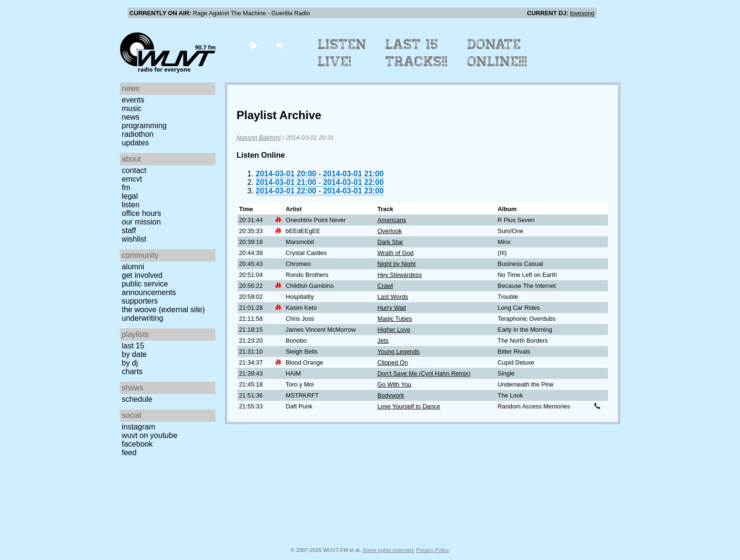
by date (134, 354)
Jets (383, 341)
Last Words (393, 297)
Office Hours (142, 213)
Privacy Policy (433, 550)
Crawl (385, 286)
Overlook (390, 231)
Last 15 (133, 346)
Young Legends (399, 351)
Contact (134, 170)
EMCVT (132, 179)
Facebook (137, 444)
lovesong (582, 13)
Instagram (139, 427)
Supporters (140, 301)
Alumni (133, 267)
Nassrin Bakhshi (259, 137)
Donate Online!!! (497, 53)
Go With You (394, 384)
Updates (136, 143)
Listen (131, 205)
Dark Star (390, 242)
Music (132, 108)
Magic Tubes (395, 319)
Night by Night (396, 264)
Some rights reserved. (389, 550)
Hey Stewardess (400, 275)
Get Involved (142, 275)
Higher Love (394, 330)
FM (126, 188)
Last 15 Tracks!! (417, 53)
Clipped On (393, 362)
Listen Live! (342, 53)
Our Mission (142, 222)
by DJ (130, 363)
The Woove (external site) (163, 310)
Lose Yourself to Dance (409, 406)
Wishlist (134, 239)
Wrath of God (395, 253)
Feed (129, 453)
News (131, 117)
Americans (392, 220)
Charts (132, 372)
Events (133, 100)
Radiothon (138, 134)
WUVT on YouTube (150, 435)
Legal (130, 196)
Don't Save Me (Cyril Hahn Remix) (424, 373)
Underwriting (143, 318)
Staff (129, 230)
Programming (144, 126)
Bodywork (391, 395)
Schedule (137, 399)
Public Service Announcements (149, 288)
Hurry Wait (392, 308)
